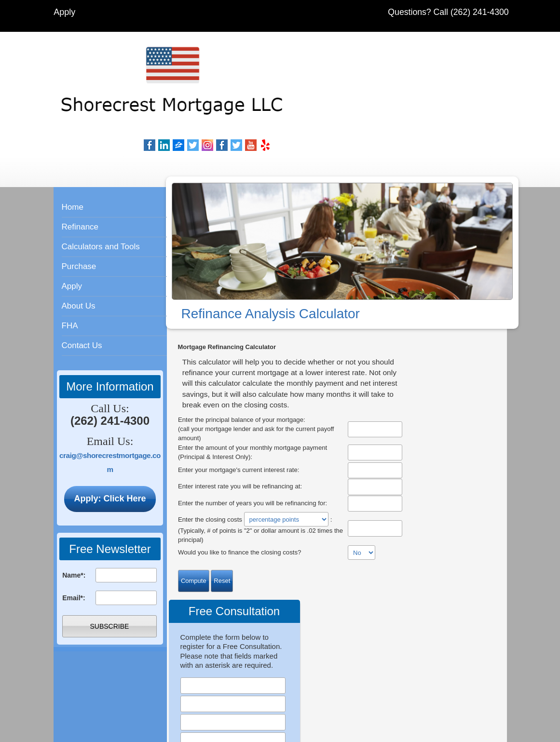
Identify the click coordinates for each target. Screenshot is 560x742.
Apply (65, 12)
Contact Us (82, 291)
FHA (70, 271)
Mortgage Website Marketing (337, 732)
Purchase (79, 212)
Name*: (74, 521)
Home (73, 153)
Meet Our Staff (410, 581)
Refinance (80, 172)
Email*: (74, 543)
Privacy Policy (428, 633)
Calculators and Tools (101, 192)
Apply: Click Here (110, 444)
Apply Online (263, 585)
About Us (79, 251)
